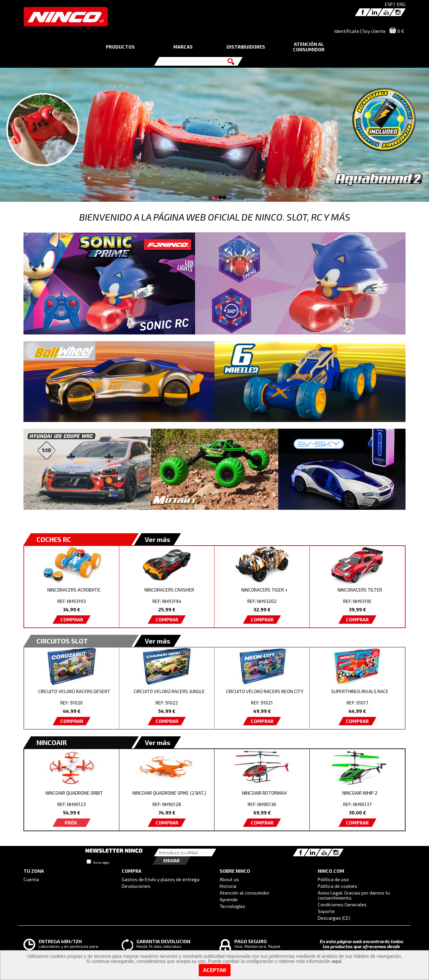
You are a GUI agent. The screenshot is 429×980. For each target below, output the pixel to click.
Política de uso (333, 879)
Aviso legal (101, 862)
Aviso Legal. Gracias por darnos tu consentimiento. (354, 895)
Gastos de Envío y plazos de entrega (161, 879)
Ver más (158, 539)
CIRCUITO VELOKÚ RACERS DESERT (74, 691)
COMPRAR (72, 620)
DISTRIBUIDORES (246, 47)
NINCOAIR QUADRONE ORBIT (74, 793)
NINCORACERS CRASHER (169, 590)
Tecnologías (232, 906)
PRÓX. (72, 823)
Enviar (171, 861)
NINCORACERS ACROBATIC (74, 590)
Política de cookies (338, 886)
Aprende (229, 899)
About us (229, 879)
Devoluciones (136, 886)
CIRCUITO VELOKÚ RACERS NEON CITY (265, 691)
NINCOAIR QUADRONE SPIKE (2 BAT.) (169, 793)
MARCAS (183, 47)
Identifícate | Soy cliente (360, 31)
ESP (389, 4)
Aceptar (215, 970)
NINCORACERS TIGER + (264, 590)
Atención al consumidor (244, 893)
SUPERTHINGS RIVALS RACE (360, 691)
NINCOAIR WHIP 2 (360, 793)
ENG (401, 4)
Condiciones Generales (342, 904)
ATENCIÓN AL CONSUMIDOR (309, 47)
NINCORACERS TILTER (360, 590)
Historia (228, 886)
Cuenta (31, 879)
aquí (337, 961)
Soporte (326, 911)
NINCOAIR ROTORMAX (264, 793)
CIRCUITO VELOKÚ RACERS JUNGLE (169, 691)
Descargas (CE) (334, 918)
